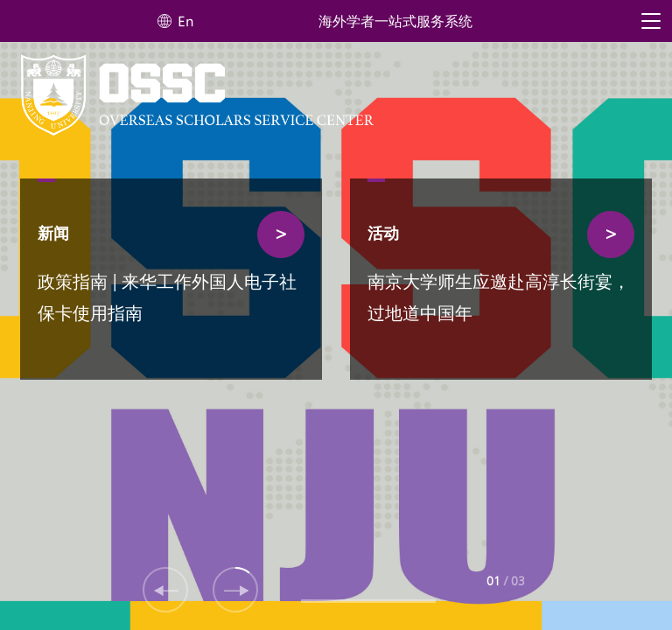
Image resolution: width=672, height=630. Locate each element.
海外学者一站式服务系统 (395, 22)
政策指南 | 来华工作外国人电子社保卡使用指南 (167, 299)
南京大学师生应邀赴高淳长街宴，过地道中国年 (499, 299)
